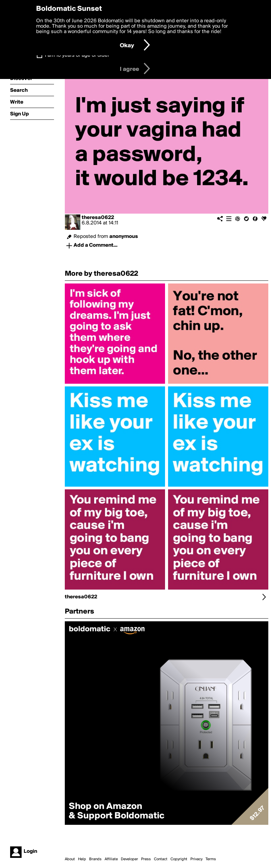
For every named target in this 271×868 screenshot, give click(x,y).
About (70, 859)
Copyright (179, 859)
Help (82, 859)
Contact (161, 859)
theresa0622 (98, 218)
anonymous (124, 237)
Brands (95, 859)
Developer (129, 859)
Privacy (196, 859)
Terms (211, 859)
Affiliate (111, 859)
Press (146, 859)
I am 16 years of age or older (77, 55)
